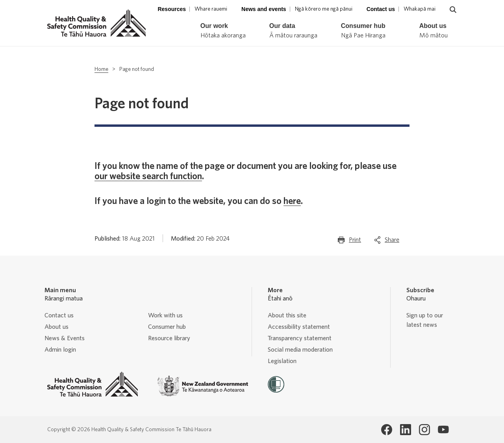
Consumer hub (167, 327)
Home (101, 69)
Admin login (60, 350)
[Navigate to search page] (453, 10)
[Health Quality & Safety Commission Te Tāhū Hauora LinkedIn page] (406, 430)
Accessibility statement (299, 327)
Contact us (59, 315)
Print (355, 242)
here (292, 201)
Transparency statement (300, 338)
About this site (287, 315)
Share (392, 242)
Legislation (282, 361)
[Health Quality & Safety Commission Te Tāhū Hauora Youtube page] (443, 430)
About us (57, 327)
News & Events (65, 338)
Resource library (169, 338)
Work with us (165, 315)
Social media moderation (300, 350)
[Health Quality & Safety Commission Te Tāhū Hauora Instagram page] (424, 430)
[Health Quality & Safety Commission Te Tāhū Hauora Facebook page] (387, 430)
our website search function (148, 176)
